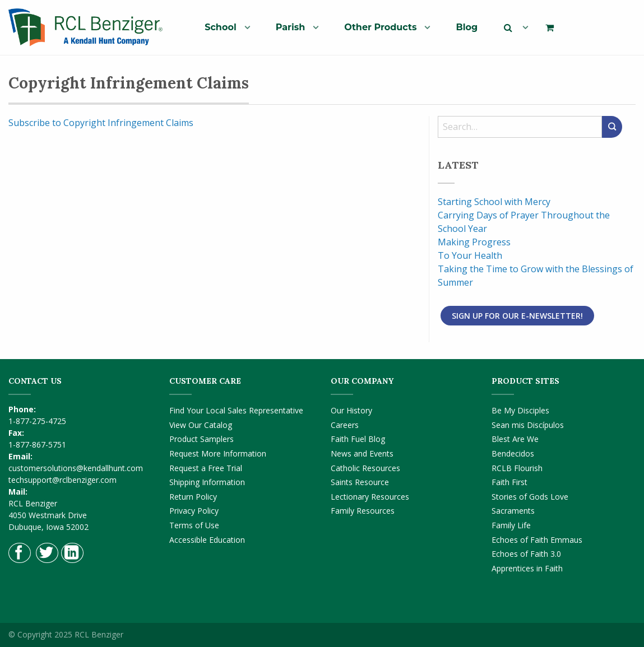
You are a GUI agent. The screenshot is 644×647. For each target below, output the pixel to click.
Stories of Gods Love (530, 497)
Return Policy (193, 497)
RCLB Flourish (517, 468)
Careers (345, 425)
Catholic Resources (365, 468)
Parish (291, 27)
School (221, 27)
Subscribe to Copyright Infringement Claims (101, 123)
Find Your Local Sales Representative (236, 410)
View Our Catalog (201, 425)
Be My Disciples (520, 410)
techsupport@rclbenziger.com (62, 480)
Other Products (380, 27)
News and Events (362, 453)
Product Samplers (201, 439)
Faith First (509, 482)
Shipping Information (207, 482)
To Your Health (470, 255)
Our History (351, 410)
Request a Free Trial (206, 468)
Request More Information (218, 453)
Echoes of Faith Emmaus (537, 540)
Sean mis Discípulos (528, 425)
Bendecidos (513, 453)
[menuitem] (223, 27)
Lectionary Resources (370, 497)
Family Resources (363, 511)
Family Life (511, 525)
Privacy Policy (194, 511)
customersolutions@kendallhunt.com (76, 468)
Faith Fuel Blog (358, 439)
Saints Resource (360, 482)
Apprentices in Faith (527, 568)
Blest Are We (515, 439)
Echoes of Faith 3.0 (526, 554)
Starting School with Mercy (494, 202)
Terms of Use (194, 525)
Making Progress (474, 242)
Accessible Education (207, 540)
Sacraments (513, 511)
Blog (467, 27)
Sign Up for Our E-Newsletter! (517, 316)
